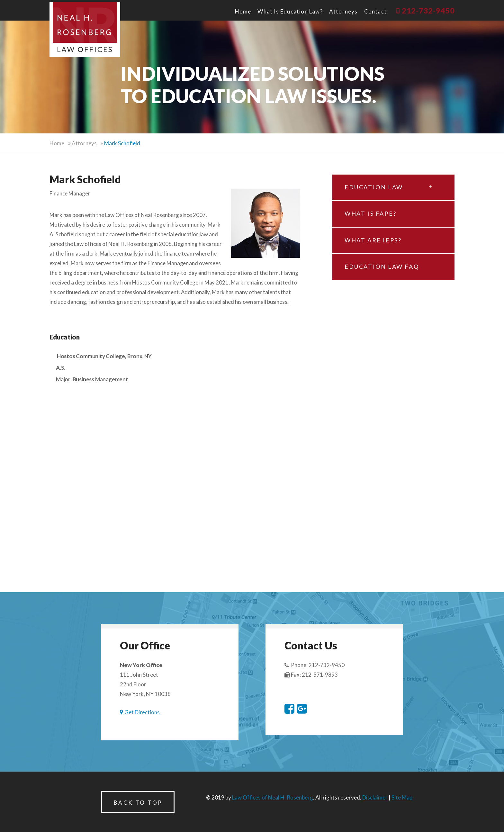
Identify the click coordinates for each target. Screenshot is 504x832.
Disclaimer (375, 797)
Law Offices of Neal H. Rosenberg (273, 797)
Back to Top (138, 803)
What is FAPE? (371, 213)
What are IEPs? (373, 240)
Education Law (388, 185)
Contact (375, 11)
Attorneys (343, 11)
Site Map (402, 797)
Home (243, 11)
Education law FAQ (382, 267)
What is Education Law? (290, 11)
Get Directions (142, 712)
